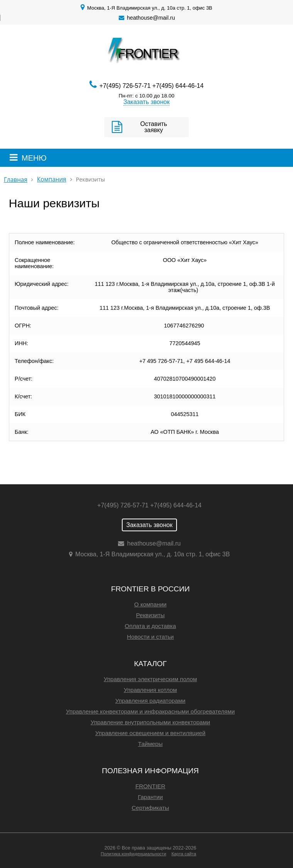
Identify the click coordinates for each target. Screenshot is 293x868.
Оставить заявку (154, 127)
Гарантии (150, 797)
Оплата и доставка (151, 626)
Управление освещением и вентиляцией (150, 733)
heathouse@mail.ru (151, 18)
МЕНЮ (34, 158)
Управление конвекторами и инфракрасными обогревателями (150, 711)
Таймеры (150, 744)
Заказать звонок (146, 102)
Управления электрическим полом (150, 679)
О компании (150, 604)
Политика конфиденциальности (133, 854)
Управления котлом (150, 690)
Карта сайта (184, 854)
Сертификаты (151, 808)
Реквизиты (150, 615)
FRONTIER (150, 786)
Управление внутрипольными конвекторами (150, 722)
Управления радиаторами (150, 701)
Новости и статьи (150, 637)
